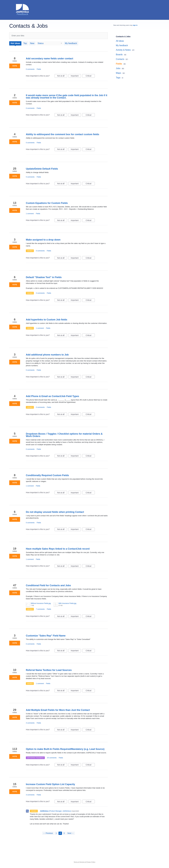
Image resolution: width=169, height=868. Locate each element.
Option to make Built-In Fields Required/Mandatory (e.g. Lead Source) (65, 749)
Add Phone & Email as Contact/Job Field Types (52, 396)
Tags (118, 78)
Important (76, 76)
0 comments (30, 69)
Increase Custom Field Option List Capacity (50, 784)
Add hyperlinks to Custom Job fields (47, 320)
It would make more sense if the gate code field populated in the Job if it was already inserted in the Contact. (67, 97)
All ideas (120, 41)
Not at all (62, 76)
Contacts (120, 59)
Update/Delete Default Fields (42, 169)
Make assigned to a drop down (43, 240)
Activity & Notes (123, 50)
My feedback (71, 43)
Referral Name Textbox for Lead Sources (49, 670)
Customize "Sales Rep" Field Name (46, 636)
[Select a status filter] (50, 43)
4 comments (30, 723)
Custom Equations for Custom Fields (47, 203)
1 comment (30, 214)
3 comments (30, 795)
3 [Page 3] (64, 833)
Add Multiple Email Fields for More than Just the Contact (58, 710)
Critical (90, 76)
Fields (39, 69)
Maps (118, 73)
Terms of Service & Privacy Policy (84, 862)
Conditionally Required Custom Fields (47, 475)
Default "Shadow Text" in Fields (44, 277)
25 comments (52, 758)
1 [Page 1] (56, 833)
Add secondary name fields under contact (50, 59)
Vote (15, 66)
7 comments (40, 609)
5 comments (30, 177)
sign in (135, 25)
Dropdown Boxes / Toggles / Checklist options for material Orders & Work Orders (64, 435)
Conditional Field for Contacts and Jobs (48, 585)
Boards (119, 55)
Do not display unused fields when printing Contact (55, 512)
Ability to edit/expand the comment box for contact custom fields (63, 134)
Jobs (118, 68)
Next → (71, 833)
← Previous (48, 833)
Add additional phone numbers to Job (47, 355)
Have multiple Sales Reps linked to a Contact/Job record (58, 549)
